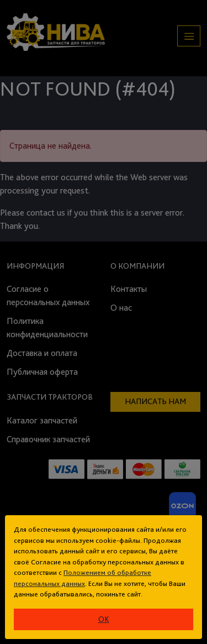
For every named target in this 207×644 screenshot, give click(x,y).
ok (104, 619)
